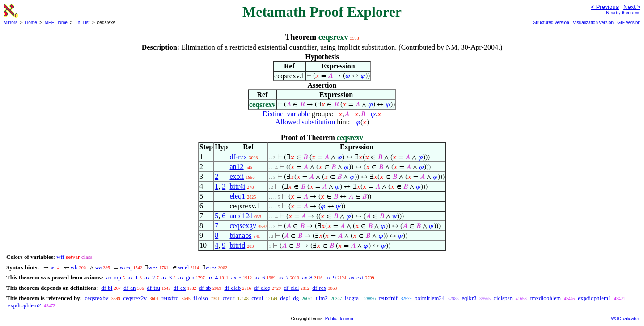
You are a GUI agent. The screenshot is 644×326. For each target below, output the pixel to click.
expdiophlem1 (594, 298)
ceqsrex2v (135, 298)
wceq (125, 267)
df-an (129, 288)
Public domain (339, 319)
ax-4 (213, 277)
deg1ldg (289, 298)
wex (153, 267)
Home (31, 23)
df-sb (205, 288)
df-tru (153, 288)
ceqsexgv (243, 226)
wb (74, 267)
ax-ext (356, 277)
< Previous (605, 7)
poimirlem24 (430, 298)
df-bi (107, 288)
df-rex (239, 157)
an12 (237, 167)
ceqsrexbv (96, 298)
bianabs (241, 235)
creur (229, 298)
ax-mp (114, 277)
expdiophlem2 (24, 305)
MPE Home (56, 23)
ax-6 (260, 277)
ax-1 (133, 277)
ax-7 (283, 277)
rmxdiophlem (545, 298)
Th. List (83, 23)
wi (53, 267)
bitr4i (238, 186)
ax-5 (236, 277)
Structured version (551, 23)
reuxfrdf (388, 298)
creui (257, 298)
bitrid (238, 245)
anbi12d (241, 216)
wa (98, 267)
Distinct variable (286, 114)
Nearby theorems (623, 13)
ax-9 (331, 277)
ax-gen (186, 277)
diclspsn (503, 298)
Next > (632, 7)
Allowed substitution (305, 122)
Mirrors (11, 23)
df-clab (232, 288)
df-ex (180, 288)
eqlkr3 (469, 298)
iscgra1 (353, 298)
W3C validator (625, 319)
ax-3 (167, 277)
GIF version (629, 23)
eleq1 (238, 196)
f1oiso (201, 298)
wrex (211, 267)
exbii (237, 176)
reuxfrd (170, 298)
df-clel (292, 288)
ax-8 (307, 277)
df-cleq (262, 288)
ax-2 (150, 277)
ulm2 (322, 298)
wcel (184, 267)
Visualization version (593, 23)
